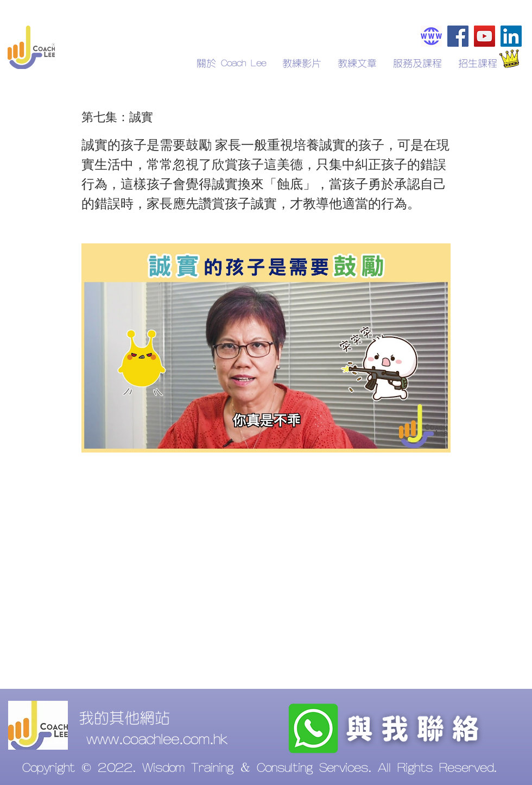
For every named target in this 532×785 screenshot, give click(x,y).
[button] (478, 64)
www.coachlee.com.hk (157, 740)
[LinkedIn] (511, 36)
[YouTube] (484, 36)
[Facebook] (458, 36)
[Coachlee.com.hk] (431, 36)
